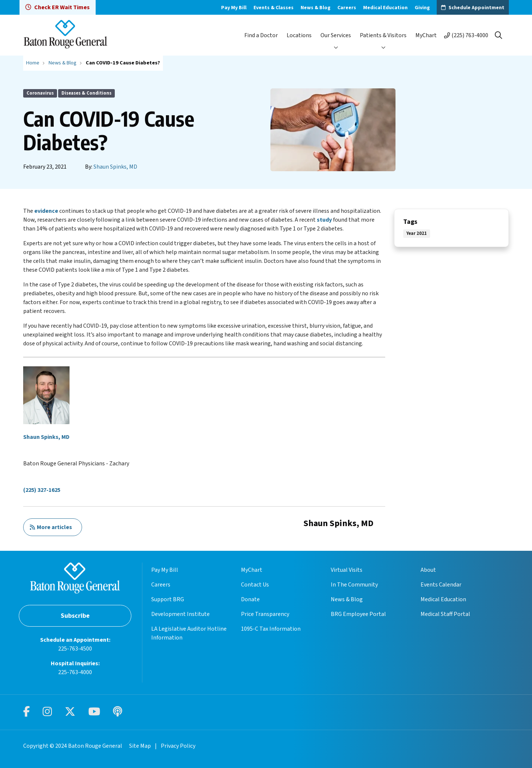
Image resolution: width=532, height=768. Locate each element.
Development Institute (180, 614)
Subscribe (75, 616)
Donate (250, 599)
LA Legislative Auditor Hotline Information (189, 633)
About (428, 570)
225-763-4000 (75, 672)
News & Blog (315, 8)
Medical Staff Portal (445, 614)
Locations (299, 35)
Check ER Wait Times (58, 7)
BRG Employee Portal (358, 614)
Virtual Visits (347, 570)
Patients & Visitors (383, 35)
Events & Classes (274, 8)
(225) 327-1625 (42, 490)
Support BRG (168, 599)
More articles (51, 527)
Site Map (140, 746)
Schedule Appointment (476, 8)
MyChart (426, 35)
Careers (347, 8)
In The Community (354, 585)
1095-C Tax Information (271, 629)
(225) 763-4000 (470, 35)
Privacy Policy (178, 746)
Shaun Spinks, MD (115, 167)
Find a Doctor (261, 35)
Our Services (336, 35)
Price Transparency (265, 614)
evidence (46, 211)
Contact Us (255, 585)
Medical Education (385, 8)
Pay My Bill (234, 8)
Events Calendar (441, 585)
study (324, 220)
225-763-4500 (75, 649)
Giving (422, 8)
